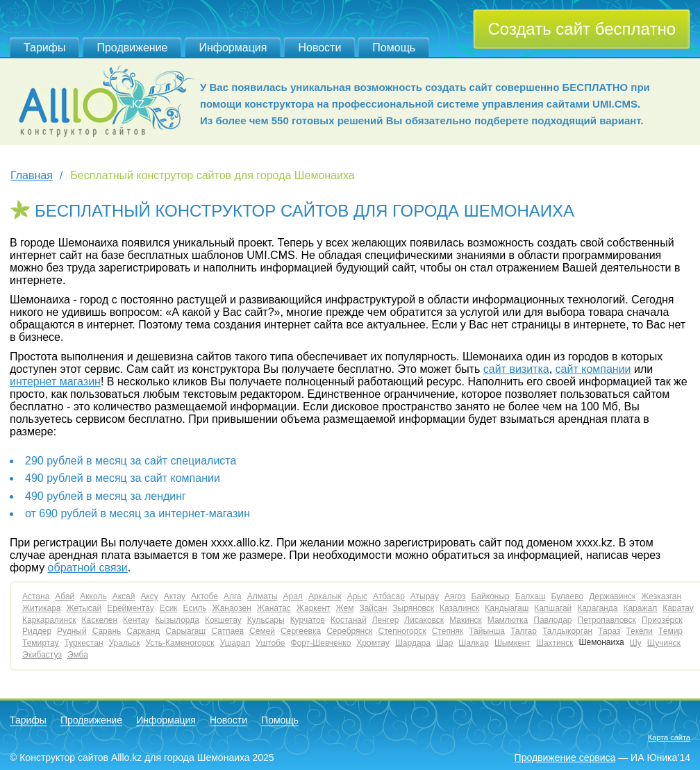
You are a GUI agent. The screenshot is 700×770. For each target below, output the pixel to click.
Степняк (448, 631)
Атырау (425, 596)
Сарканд (143, 631)
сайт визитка (516, 369)
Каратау (678, 608)
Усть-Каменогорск (180, 643)
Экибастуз (42, 655)
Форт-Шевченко (321, 643)
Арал (293, 596)
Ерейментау (131, 608)
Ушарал (235, 643)
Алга (233, 596)
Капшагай (553, 608)
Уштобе (270, 643)
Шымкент (512, 643)
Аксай (124, 596)
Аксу (149, 596)
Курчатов (308, 620)
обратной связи (88, 568)
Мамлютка (508, 620)
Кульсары (266, 620)
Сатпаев (227, 631)
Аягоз (455, 596)
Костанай (349, 620)
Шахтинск (555, 643)
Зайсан (373, 608)
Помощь (394, 48)
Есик (169, 608)
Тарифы (44, 48)
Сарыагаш (185, 631)
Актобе (205, 596)
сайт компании (593, 369)
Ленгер (386, 620)
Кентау (136, 620)
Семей (262, 631)
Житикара (42, 608)
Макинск (466, 620)
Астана (36, 596)
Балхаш (531, 596)
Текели (639, 631)
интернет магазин (55, 382)
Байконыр (491, 596)
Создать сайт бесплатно (582, 29)
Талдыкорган (567, 631)
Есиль (195, 608)
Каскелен (99, 620)
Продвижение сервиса (565, 758)
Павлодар (552, 620)
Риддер (37, 631)
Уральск (125, 643)
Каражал (640, 608)
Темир (670, 631)
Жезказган (661, 596)
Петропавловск (607, 620)
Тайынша (487, 631)
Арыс (357, 596)
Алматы (262, 596)
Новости (319, 48)
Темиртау (41, 643)
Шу (636, 643)
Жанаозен (231, 608)
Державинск (612, 596)
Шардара (413, 643)
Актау (175, 596)
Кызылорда (177, 620)
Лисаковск (424, 620)
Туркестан (84, 643)
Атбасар (389, 596)
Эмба (78, 655)
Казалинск (459, 608)
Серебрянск (349, 631)
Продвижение (132, 48)
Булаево (568, 596)
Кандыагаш (507, 608)
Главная (32, 175)
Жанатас (274, 608)
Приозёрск (662, 620)
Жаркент (314, 608)
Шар (444, 643)
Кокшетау (223, 620)
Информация (233, 48)
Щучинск (664, 643)
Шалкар (474, 643)
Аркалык (325, 596)
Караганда (597, 608)
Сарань (107, 631)
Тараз (609, 631)
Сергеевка (301, 631)
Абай (65, 596)
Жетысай (84, 608)
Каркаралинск (49, 620)
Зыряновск (413, 608)
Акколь (93, 596)
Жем (345, 608)
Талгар (524, 631)
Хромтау (373, 643)
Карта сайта (669, 737)
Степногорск (402, 631)
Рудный (72, 631)
